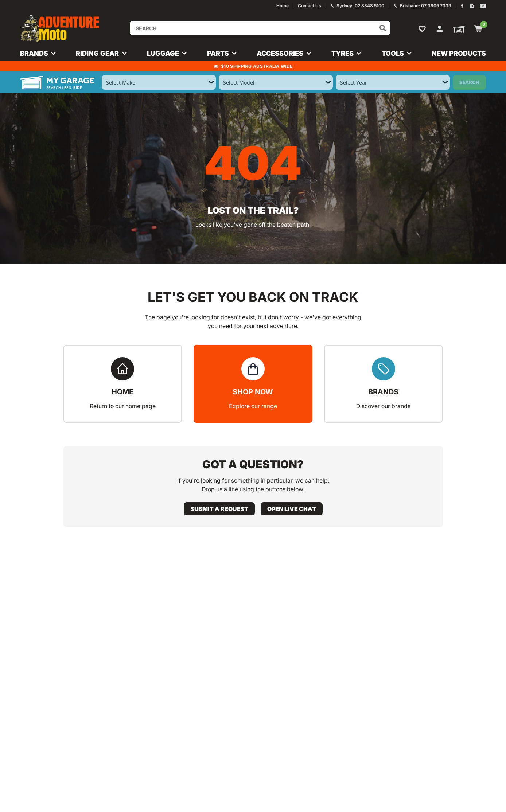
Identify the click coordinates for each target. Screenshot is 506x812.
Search (469, 82)
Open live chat (292, 509)
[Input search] (260, 28)
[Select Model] (276, 82)
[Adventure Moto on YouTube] (483, 6)
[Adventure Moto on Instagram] (472, 6)
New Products (459, 53)
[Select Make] (159, 82)
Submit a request (219, 509)
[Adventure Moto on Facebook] (462, 6)
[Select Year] (393, 82)
